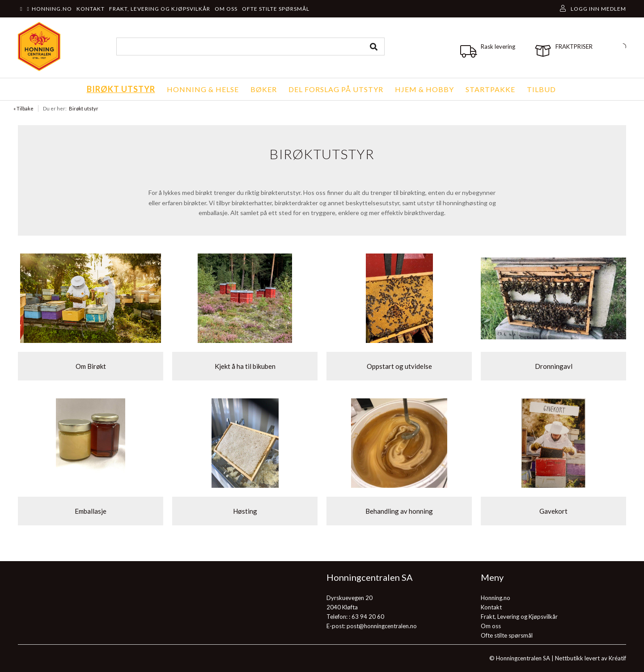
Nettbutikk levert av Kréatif (591, 658)
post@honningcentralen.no (382, 626)
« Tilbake (23, 108)
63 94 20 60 (368, 617)
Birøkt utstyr (84, 108)
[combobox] (250, 46)
